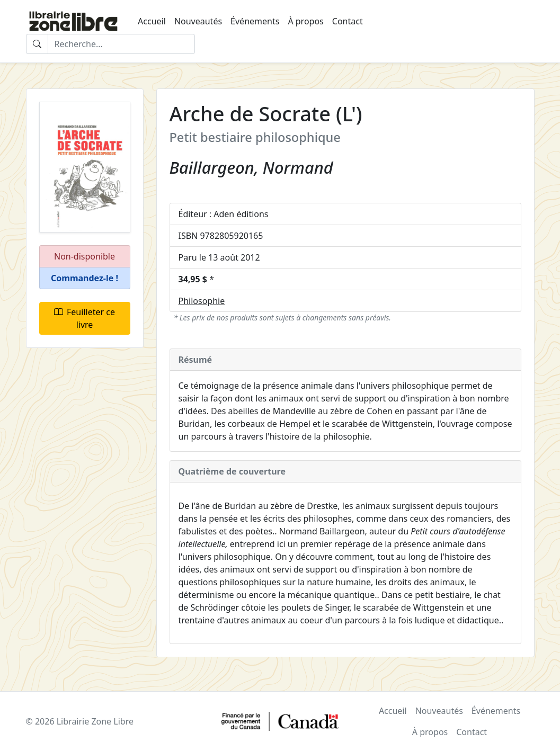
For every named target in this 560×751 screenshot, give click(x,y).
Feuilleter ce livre (85, 318)
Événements (255, 21)
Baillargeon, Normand (251, 167)
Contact (348, 21)
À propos (305, 21)
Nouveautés (198, 21)
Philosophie (202, 301)
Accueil (152, 21)
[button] (85, 278)
